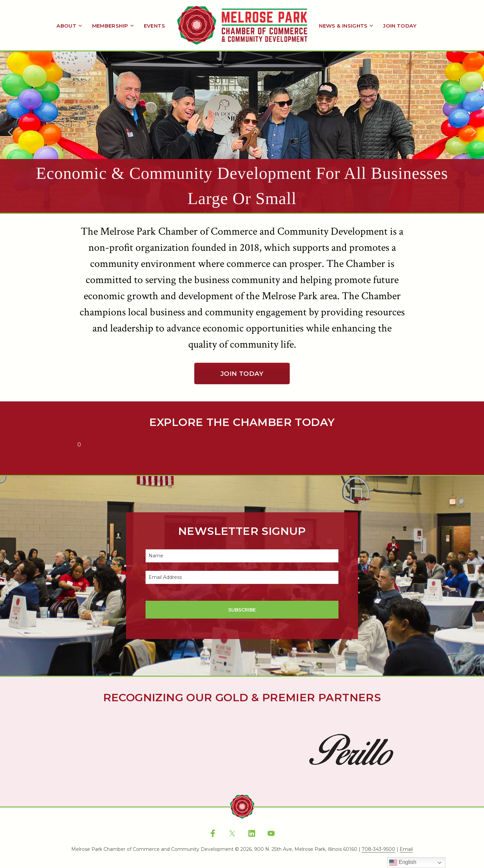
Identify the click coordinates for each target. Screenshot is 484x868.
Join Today (400, 26)
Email (406, 850)
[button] (242, 132)
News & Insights (343, 26)
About (66, 26)
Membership (110, 26)
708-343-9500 (378, 850)
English (403, 863)
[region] (242, 132)
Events (154, 26)
